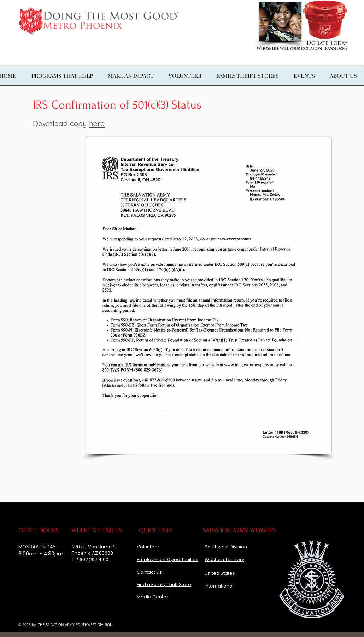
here (97, 123)
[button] (131, 76)
